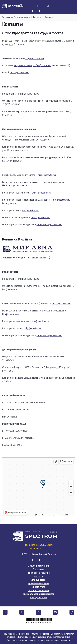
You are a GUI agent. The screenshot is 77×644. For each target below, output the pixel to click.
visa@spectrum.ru (30, 210)
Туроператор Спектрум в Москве (16, 17)
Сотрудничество (38, 598)
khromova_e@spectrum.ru (49, 225)
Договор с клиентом (39, 590)
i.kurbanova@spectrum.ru (15, 186)
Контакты (37, 17)
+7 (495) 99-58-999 (23, 65)
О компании (38, 569)
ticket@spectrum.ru (41, 193)
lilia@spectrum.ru (11, 314)
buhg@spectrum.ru (33, 328)
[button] (5, 612)
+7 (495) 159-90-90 (42, 65)
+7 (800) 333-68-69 (35, 58)
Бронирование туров (38, 583)
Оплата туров (39, 587)
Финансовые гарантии (39, 573)
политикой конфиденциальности (56, 640)
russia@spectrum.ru (20, 73)
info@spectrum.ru (61, 200)
